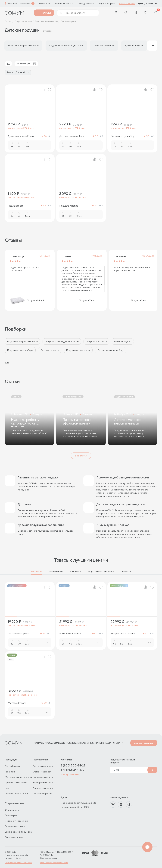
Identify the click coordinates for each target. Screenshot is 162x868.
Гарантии (10, 772)
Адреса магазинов (144, 743)
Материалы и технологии (19, 777)
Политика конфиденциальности (19, 863)
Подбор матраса (107, 3)
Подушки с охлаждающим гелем (62, 341)
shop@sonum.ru (70, 774)
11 (101, 206)
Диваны (97, 743)
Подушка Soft (15, 206)
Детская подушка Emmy (21, 136)
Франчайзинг (12, 810)
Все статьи (81, 456)
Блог (7, 788)
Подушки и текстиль (101, 571)
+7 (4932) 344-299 (72, 770)
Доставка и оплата (64, 3)
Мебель (126, 571)
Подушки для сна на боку (111, 350)
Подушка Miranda (69, 206)
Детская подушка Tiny (122, 136)
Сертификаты (12, 766)
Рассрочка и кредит (44, 766)
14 (152, 634)
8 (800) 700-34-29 (147, 3)
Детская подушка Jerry (72, 136)
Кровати (76, 571)
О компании (44, 3)
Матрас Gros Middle (70, 634)
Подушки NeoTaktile (96, 341)
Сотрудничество (86, 3)
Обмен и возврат (42, 772)
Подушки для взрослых (78, 350)
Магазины (25, 3)
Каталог (44, 13)
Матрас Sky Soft (17, 703)
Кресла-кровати (113, 743)
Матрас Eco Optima (19, 634)
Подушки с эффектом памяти (22, 341)
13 (49, 634)
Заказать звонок (127, 3)
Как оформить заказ (44, 783)
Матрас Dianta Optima (123, 634)
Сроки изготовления (16, 783)
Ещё (7, 363)
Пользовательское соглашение (54, 863)
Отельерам (11, 815)
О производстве (14, 837)
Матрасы (37, 571)
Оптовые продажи (15, 826)
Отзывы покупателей (16, 793)
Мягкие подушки (123, 341)
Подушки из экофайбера (20, 350)
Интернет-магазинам (16, 821)
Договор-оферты (42, 793)
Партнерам (56, 571)
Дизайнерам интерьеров (18, 832)
